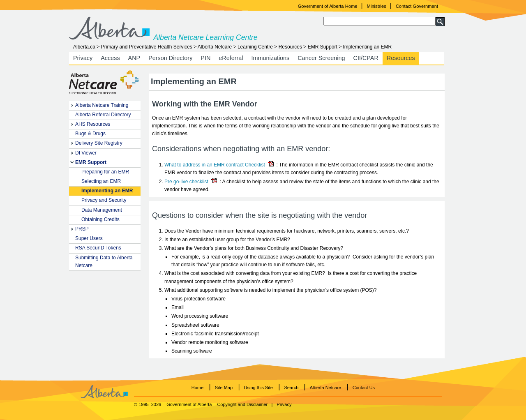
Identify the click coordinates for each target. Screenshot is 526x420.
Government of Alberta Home (328, 6)
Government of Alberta (189, 404)
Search (291, 388)
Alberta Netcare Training (102, 105)
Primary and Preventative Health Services (147, 47)
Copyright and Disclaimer (242, 404)
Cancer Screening (321, 58)
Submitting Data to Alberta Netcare (104, 262)
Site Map (224, 388)
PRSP (82, 229)
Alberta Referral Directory (103, 115)
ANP (134, 58)
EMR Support (323, 47)
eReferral (231, 58)
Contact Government (417, 6)
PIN (205, 58)
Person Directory (170, 58)
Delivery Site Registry (99, 143)
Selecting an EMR (101, 181)
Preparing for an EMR (105, 172)
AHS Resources (93, 124)
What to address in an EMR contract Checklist (215, 165)
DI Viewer (86, 153)
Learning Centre (255, 47)
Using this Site (258, 388)
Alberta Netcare (215, 47)
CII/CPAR (366, 58)
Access (110, 58)
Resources (290, 47)
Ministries (377, 6)
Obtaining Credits (100, 219)
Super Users (89, 238)
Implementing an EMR (107, 191)
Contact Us (364, 388)
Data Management (102, 210)
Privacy (83, 58)
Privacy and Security (104, 200)
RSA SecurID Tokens (98, 248)
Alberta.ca (84, 47)
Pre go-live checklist (186, 182)
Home (197, 388)
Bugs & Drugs (90, 134)
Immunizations (271, 58)
